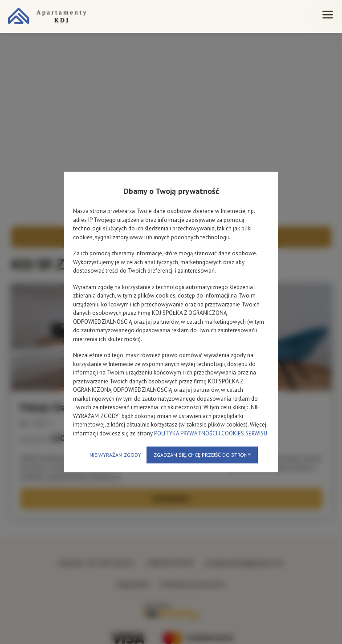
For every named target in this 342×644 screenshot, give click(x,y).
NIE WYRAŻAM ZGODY (115, 455)
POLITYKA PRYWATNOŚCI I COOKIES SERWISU (211, 433)
